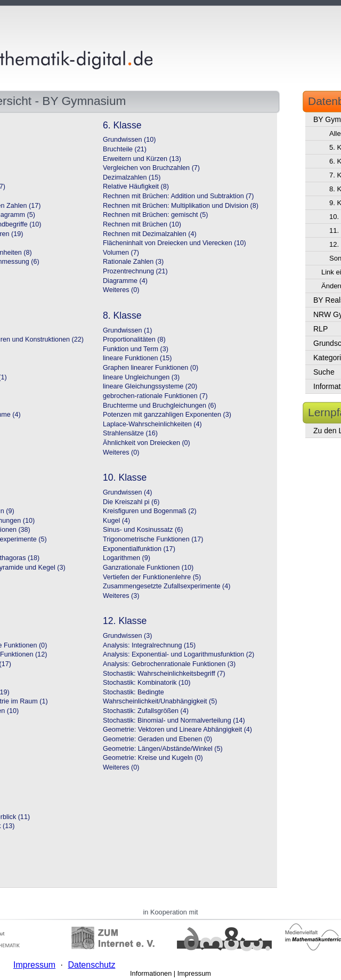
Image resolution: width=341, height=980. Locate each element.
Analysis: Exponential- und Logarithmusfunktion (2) (178, 654)
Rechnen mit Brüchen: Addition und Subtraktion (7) (178, 196)
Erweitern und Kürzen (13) (142, 159)
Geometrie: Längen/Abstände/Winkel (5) (163, 749)
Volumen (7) (121, 253)
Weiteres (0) (121, 290)
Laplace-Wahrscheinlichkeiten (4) (152, 424)
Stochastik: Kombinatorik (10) (147, 683)
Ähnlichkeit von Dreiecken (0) (147, 443)
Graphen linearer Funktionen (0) (151, 368)
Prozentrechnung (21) (135, 271)
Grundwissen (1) (127, 330)
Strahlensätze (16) (130, 433)
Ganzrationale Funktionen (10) (148, 568)
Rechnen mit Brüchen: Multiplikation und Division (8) (181, 206)
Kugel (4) (116, 521)
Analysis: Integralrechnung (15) (149, 645)
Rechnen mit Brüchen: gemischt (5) (155, 215)
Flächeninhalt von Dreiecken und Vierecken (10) (174, 243)
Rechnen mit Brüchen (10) (142, 224)
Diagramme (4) (125, 281)
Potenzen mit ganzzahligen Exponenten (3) (167, 415)
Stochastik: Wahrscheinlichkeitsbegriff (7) (164, 674)
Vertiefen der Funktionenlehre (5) (152, 577)
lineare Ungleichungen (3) (141, 377)
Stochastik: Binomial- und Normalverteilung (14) (174, 720)
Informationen (151, 973)
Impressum (194, 973)
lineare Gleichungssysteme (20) (150, 386)
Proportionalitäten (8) (134, 339)
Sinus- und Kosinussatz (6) (143, 530)
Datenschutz (91, 965)
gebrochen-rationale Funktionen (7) (155, 396)
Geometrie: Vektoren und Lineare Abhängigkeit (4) (177, 730)
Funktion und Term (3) (136, 349)
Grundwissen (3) (127, 636)
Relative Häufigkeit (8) (136, 187)
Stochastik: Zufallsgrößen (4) (146, 711)
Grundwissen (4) (127, 492)
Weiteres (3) (121, 596)
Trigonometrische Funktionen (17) (153, 539)
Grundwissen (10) (129, 140)
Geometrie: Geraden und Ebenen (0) (157, 739)
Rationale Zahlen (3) (133, 262)
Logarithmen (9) (127, 558)
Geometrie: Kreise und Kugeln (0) (153, 758)
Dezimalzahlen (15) (132, 177)
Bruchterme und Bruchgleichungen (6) (160, 406)
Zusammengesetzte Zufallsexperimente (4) (167, 586)
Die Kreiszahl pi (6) (131, 502)
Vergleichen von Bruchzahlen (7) (151, 168)
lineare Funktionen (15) (137, 358)
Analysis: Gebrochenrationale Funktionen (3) (169, 664)
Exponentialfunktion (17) (139, 549)
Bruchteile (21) (125, 149)
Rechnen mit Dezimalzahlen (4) (150, 234)
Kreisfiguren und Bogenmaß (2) (150, 511)
